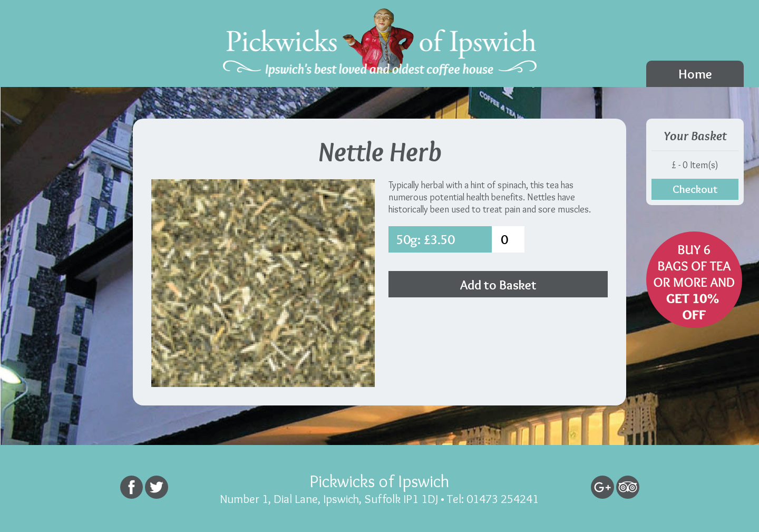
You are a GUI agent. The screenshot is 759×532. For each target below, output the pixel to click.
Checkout (695, 189)
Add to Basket (498, 285)
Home (695, 74)
